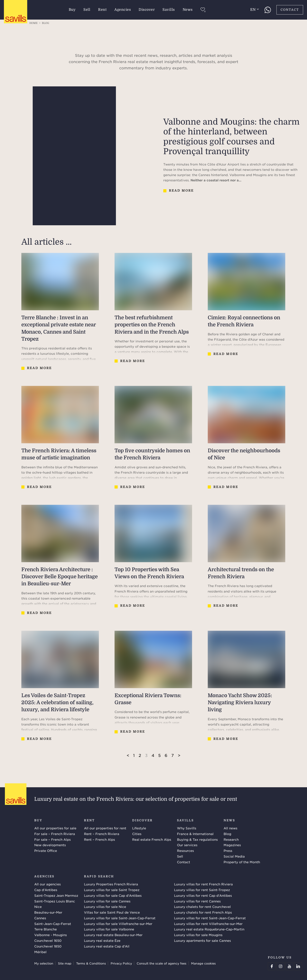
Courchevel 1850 (48, 946)
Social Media (234, 856)
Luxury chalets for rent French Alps (203, 912)
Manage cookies (203, 963)
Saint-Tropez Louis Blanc (55, 901)
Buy (72, 10)
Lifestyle (139, 828)
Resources (185, 851)
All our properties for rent (105, 828)
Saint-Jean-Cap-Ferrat (53, 924)
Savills (169, 10)
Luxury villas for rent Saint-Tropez (202, 890)
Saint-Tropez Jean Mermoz (56, 895)
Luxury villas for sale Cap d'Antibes (113, 895)
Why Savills (187, 828)
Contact (290, 10)
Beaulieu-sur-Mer (48, 912)
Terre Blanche (46, 929)
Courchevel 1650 (48, 940)
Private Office (46, 851)
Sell (87, 10)
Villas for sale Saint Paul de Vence (112, 912)
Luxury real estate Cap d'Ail (107, 946)
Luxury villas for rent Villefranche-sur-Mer (208, 924)
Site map (65, 963)
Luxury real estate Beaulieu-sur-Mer (113, 935)
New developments (50, 845)
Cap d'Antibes (46, 890)
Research (231, 839)
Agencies (123, 10)
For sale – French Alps (52, 839)
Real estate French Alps (152, 839)
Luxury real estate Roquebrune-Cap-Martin (209, 929)
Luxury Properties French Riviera (111, 884)
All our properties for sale (55, 828)
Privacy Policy (121, 963)
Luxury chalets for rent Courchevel (202, 907)
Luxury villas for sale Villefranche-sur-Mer (118, 924)
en (255, 10)
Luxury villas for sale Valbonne (109, 929)
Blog (227, 834)
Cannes (40, 918)
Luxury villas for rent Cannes (197, 901)
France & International (195, 834)
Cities (137, 834)
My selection (44, 963)
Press (228, 851)
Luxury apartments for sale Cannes (202, 940)
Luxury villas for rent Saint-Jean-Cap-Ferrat (210, 918)
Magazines (232, 845)
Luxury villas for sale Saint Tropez (112, 890)
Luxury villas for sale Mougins (198, 935)
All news (230, 828)
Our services (187, 845)
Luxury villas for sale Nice (105, 907)
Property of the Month (242, 862)
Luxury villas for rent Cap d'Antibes (203, 895)
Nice (38, 907)
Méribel (40, 952)
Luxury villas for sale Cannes (107, 901)
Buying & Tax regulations (197, 839)
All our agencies (47, 884)
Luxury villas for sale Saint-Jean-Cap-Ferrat (120, 918)
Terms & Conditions (91, 963)
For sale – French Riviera (55, 834)
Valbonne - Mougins (51, 935)
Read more (181, 191)
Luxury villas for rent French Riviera (203, 884)
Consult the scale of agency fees (162, 963)
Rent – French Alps (99, 839)
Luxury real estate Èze (102, 940)
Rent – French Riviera (102, 834)
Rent (102, 10)
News (188, 10)
